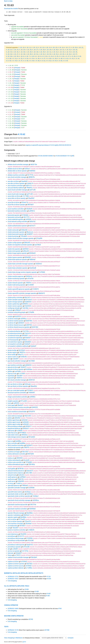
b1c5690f (31, 285)
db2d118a (34, 164)
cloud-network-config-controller (17, 221)
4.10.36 (22, 52)
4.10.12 (34, 48)
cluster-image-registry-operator (17, 253)
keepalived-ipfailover (14, 428)
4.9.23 (44, 56)
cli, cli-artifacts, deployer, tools (17, 586)
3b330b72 (29, 445)
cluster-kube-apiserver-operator (17, 260)
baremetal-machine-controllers (17, 211)
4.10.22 (9, 50)
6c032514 (18, 317)
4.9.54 (54, 61)
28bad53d (34, 386)
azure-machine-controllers (16, 209)
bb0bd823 (28, 342)
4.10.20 (74, 48)
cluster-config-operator (15, 243)
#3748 (31, 619)
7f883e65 (25, 486)
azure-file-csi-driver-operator (16, 205)
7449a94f (32, 393)
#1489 (37, 591)
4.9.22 (10, 99)
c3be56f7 (16, 359)
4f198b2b (23, 433)
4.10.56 (68, 54)
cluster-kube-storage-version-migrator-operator (22, 272)
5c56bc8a (24, 357)
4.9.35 (10, 96)
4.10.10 (21, 48)
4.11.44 (11, 121)
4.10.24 (15, 50)
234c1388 (29, 473)
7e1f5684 (42, 272)
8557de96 (31, 454)
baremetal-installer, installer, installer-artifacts (24, 573)
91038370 (35, 289)
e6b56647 (21, 323)
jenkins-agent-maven (14, 422)
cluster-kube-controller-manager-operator (20, 264)
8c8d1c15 (28, 186)
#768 (60, 609)
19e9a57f (23, 367)
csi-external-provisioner (15, 333)
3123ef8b (31, 312)
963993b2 (32, 509)
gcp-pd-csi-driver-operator (16, 369)
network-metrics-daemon (15, 473)
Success (24, 70)
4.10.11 (28, 48)
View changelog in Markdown (13, 638)
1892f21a (22, 352)
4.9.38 (48, 59)
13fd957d (19, 378)
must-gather (11, 469)
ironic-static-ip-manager (15, 416)
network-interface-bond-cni (16, 471)
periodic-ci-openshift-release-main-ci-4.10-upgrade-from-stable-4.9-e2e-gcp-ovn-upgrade (48, 38)
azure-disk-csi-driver (14, 196)
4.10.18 (11, 77)
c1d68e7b (31, 530)
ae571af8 (32, 190)
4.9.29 (78, 56)
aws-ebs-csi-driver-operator (16, 183)
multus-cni (11, 458)
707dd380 (29, 462)
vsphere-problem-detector (16, 568)
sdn (9, 549)
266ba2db (24, 230)
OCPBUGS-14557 (13, 579)
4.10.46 (9, 54)
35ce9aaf (29, 524)
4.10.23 (11, 74)
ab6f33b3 (26, 249)
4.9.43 (10, 94)
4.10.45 (74, 52)
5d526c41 (26, 428)
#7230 (49, 579)
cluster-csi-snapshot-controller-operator (20, 245)
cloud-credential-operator (15, 219)
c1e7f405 (22, 374)
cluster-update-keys (14, 304)
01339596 (29, 538)
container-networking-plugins (17, 312)
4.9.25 (56, 56)
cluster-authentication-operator (17, 226)
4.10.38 (29, 52)
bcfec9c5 (21, 475)
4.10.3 (10, 83)
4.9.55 (60, 61)
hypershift (11, 378)
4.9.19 (10, 103)
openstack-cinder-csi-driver (16, 494)
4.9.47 (20, 61)
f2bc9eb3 (34, 557)
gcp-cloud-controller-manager (17, 361)
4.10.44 (68, 52)
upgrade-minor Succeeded (19, 29)
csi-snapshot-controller (15, 344)
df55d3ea (25, 435)
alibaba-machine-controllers (16, 175)
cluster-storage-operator (15, 302)
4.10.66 (11, 123)
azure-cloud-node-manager (16, 194)
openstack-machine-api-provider (18, 505)
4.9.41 (65, 59)
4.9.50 (37, 61)
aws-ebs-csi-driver (13, 181)
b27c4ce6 (29, 300)
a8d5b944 (28, 365)
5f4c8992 (23, 534)
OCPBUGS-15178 (13, 630)
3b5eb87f (19, 553)
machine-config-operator (14, 616)
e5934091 (25, 336)
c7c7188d (26, 196)
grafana (10, 371)
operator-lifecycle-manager (16, 513)
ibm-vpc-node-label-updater (16, 390)
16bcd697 (20, 376)
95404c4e (29, 276)
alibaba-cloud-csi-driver (15, 169)
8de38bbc (30, 513)
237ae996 (39, 238)
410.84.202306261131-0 (63, 156)
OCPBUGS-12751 (13, 577)
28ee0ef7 (20, 405)
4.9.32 (20, 59)
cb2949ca (23, 319)
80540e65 (32, 253)
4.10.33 (74, 50)
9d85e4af (32, 260)
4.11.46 (11, 117)
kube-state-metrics (13, 435)
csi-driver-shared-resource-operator (19, 327)
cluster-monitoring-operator (16, 279)
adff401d (32, 211)
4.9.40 (60, 59)
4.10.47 (15, 54)
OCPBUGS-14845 (13, 609)
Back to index (8, 1)
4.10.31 (61, 50)
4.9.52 (10, 92)
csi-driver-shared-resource (16, 325)
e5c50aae (28, 492)
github (24, 642)
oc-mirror (11, 483)
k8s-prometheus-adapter (15, 426)
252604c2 (39, 264)
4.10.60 (11, 70)
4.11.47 (11, 115)
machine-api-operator (14, 448)
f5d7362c (30, 564)
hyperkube (11, 376)
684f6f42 (25, 304)
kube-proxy (11, 431)
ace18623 (38, 245)
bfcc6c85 (26, 460)
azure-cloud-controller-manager (17, 190)
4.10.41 (48, 52)
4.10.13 (41, 48)
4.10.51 (35, 54)
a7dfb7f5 (26, 448)
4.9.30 (9, 59)
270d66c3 (24, 340)
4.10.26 (29, 50)
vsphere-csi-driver (13, 562)
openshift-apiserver (14, 486)
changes (17, 68)
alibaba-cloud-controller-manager (18, 164)
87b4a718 (25, 202)
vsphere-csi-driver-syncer (15, 566)
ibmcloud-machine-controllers (17, 393)
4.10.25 (22, 50)
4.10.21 (80, 48)
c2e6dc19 (30, 183)
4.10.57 (74, 54)
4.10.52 (42, 54)
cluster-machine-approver (16, 276)
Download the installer (11, 9)
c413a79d (30, 279)
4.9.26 (61, 56)
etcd (9, 359)
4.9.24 (50, 56)
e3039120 (32, 380)
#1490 (27, 589)
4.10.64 (11, 128)
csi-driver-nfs (12, 323)
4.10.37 (11, 72)
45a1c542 (28, 416)
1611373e (25, 551)
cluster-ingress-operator (15, 257)
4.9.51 (43, 61)
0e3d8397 (30, 234)
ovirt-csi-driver (12, 519)
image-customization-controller (17, 397)
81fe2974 (32, 412)
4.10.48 (22, 54)
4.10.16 (61, 48)
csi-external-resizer (14, 336)
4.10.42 (55, 52)
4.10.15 (54, 48)
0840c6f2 (27, 243)
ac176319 (17, 555)
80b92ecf (26, 515)
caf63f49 (16, 403)
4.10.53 (48, 54)
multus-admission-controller (16, 454)
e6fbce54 (26, 251)
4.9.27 (67, 56)
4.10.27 (35, 50)
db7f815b (21, 469)
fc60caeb (28, 384)
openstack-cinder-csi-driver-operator (19, 496)
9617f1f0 (30, 175)
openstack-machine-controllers (17, 509)
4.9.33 (26, 59)
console (10, 310)
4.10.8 (33, 56)
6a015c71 (32, 226)
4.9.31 (14, 59)
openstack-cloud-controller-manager (19, 500)
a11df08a (29, 568)
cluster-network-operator (15, 283)
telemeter (11, 553)
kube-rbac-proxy (13, 433)
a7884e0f (18, 310)
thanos (10, 555)
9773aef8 (22, 519)
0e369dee (29, 369)
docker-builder (12, 350)
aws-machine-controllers (15, 186)
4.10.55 (61, 54)
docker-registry (12, 352)
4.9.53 (48, 61)
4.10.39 (35, 52)
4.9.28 (73, 56)
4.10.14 (48, 48)
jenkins (10, 418)
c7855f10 (28, 283)
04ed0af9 (29, 209)
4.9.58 (10, 88)
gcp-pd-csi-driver (13, 367)
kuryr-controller (12, 443)
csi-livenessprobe (13, 340)
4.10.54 (55, 54)
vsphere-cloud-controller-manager (18, 557)
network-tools (12, 475)
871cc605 (24, 401)
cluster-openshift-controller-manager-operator (22, 293)
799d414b (20, 479)
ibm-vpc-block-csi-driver (15, 384)
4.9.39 (54, 59)
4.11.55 (11, 112)
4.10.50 (29, 54)
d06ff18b (29, 325)
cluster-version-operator (15, 306)
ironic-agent (11, 405)
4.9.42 (71, 59)
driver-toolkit (12, 355)
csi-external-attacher (14, 331)
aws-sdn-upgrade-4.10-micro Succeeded (24, 33)
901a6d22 (32, 437)
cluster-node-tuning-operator (17, 285)
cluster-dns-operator (14, 249)
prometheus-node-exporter (16, 545)
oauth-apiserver (13, 477)
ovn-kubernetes (12, 526)
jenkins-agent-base (14, 420)
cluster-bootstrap (13, 236)
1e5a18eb (25, 308)
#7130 (48, 577)
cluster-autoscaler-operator (16, 232)
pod (9, 528)
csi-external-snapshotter (15, 338)
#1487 (49, 594)
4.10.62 (11, 66)
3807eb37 (31, 205)
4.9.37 (43, 59)
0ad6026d (28, 302)
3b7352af (22, 350)
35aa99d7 (31, 198)
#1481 (48, 596)
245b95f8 (21, 481)
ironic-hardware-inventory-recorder (18, 407)
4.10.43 (61, 52)
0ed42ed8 (33, 268)
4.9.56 (65, 61)
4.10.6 (22, 56)
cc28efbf (20, 431)
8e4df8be (18, 441)
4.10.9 (39, 56)
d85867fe (32, 177)
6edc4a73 (30, 471)
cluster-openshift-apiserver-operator (19, 289)
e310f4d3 (24, 562)
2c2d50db (31, 488)
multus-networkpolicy (14, 460)
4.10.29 (48, 50)
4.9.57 (10, 90)
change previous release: (32, 638)
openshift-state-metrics (15, 492)
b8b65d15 (42, 293)
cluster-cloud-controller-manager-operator (21, 238)
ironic (9, 403)
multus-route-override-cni (15, 462)
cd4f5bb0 (23, 477)
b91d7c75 (21, 536)
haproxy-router (12, 374)
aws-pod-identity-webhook (16, 188)
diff (73, 156)
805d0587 (28, 257)
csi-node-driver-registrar (15, 342)
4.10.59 (15, 56)
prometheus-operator (14, 547)
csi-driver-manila (13, 319)
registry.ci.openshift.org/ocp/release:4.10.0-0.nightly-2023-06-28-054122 (48, 145)
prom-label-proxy (13, 534)
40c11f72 (26, 217)
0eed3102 (30, 545)
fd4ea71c (21, 355)
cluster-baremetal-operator (16, 234)
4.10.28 (42, 50)
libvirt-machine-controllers (16, 445)
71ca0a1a (19, 483)
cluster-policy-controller (15, 298)
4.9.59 (10, 85)
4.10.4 (10, 81)
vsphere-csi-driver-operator (16, 564)
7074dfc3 (30, 390)
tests (6, 627)
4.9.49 (31, 61)
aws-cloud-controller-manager (17, 177)
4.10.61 (11, 68)
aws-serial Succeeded (18, 35)
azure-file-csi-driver (14, 202)
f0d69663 (32, 171)
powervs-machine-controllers (17, 530)
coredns (10, 317)
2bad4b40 (24, 181)
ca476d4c (18, 371)
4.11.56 (11, 110)
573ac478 (28, 521)
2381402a (32, 464)
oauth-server (12, 481)
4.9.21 (10, 101)
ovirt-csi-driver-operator (15, 521)
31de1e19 (28, 333)
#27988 (47, 630)
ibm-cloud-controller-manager (17, 380)
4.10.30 (55, 50)
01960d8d (25, 215)
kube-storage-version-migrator (17, 437)
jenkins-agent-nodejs (14, 424)
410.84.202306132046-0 (46, 156)
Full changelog (12, 581)
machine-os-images (14, 452)
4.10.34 (9, 52)
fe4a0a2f (28, 338)
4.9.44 (77, 59)
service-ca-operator (14, 551)
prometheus (11, 536)
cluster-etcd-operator (14, 251)
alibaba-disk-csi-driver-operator (17, 171)
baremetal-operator (14, 215)
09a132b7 (25, 452)
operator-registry (13, 517)
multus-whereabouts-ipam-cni (17, 464)
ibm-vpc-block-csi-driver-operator (18, 386)
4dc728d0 (32, 361)
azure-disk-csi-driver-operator (17, 198)
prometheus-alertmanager (16, 538)
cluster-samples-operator (15, 300)
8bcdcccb (30, 232)
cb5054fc (29, 219)
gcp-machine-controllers (15, 365)
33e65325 (28, 306)
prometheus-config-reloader (16, 540)
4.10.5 (10, 79)
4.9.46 (14, 61)
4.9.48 (26, 61)
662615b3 (35, 327)
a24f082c (32, 397)
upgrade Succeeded (17, 27)
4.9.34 (31, 59)
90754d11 (23, 526)
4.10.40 (42, 52)
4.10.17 (67, 48)
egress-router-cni (13, 357)
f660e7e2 (32, 221)
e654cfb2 (17, 418)
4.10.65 (11, 126)
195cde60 (24, 236)
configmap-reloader (14, 308)
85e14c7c (28, 298)
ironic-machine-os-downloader (17, 412)
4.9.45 (9, 61)
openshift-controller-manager (17, 488)
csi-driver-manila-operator (16, 321)
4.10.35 (15, 52)
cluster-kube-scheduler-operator (18, 268)
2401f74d (33, 505)
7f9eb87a (29, 188)
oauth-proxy (11, 479)
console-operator (11, 605)
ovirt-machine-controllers (15, 524)
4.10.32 (68, 50)
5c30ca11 (28, 169)
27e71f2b (26, 331)
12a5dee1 (36, 496)
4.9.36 (37, 59)
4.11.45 (11, 119)
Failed (23, 68)
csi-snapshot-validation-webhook (18, 346)
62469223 (34, 407)
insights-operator (13, 401)
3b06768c (29, 321)
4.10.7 (27, 56)
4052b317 (28, 426)
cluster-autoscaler (13, 230)
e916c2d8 (30, 540)
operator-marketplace (14, 515)
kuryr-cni (10, 441)
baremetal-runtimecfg (14, 217)
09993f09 (20, 458)
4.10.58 (9, 56)
